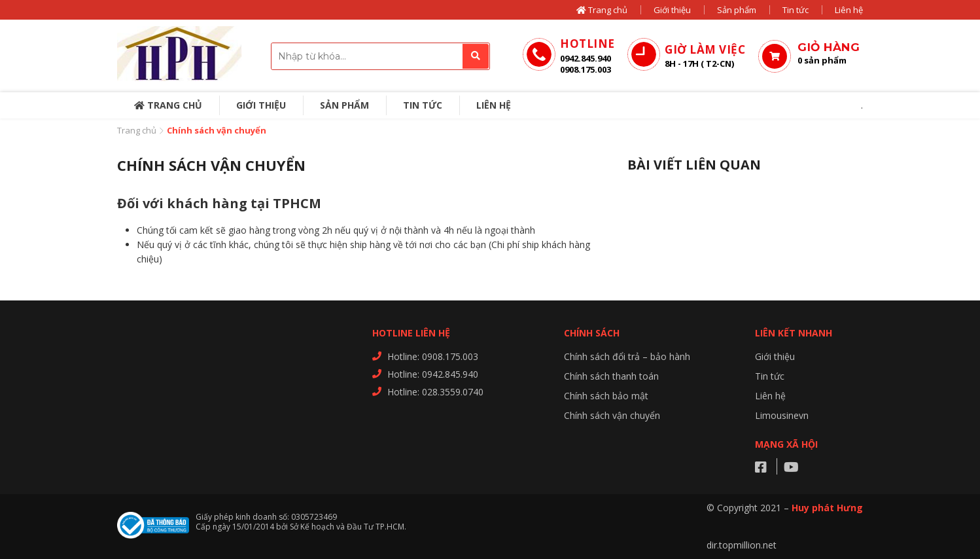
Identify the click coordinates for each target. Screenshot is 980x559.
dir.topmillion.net (742, 545)
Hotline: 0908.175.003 (433, 356)
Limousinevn (782, 415)
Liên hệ (849, 10)
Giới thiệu (672, 10)
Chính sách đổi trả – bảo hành (627, 356)
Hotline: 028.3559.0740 (435, 392)
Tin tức (796, 10)
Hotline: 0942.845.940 (433, 374)
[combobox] (380, 56)
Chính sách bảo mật (606, 396)
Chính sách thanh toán (611, 376)
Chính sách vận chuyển (612, 415)
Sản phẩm (737, 10)
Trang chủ (602, 10)
